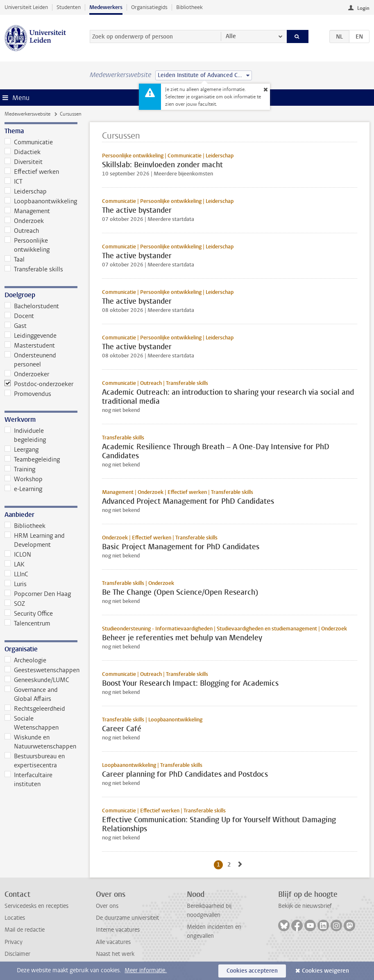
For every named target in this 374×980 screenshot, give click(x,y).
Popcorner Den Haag (38, 594)
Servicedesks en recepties (36, 906)
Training (20, 469)
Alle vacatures (113, 942)
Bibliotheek (189, 7)
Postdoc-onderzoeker (39, 384)
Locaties (15, 918)
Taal (15, 259)
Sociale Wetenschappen (32, 723)
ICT (14, 182)
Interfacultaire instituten (28, 780)
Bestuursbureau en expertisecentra (35, 761)
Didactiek (23, 152)
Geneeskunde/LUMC (37, 680)
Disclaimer (17, 954)
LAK (15, 564)
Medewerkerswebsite (27, 114)
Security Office (29, 614)
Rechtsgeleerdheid (35, 709)
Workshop (24, 479)
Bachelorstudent (32, 306)
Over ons (107, 906)
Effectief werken (32, 172)
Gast (16, 326)
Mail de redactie (25, 930)
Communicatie (29, 142)
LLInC (16, 574)
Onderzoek (24, 221)
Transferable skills (34, 269)
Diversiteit (24, 162)
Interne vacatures (118, 930)
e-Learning (23, 489)
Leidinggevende (31, 336)
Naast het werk (115, 954)
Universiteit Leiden (26, 7)
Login (363, 8)
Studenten (69, 7)
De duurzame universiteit (127, 918)
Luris (16, 584)
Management (27, 211)
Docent (19, 316)
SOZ (15, 604)
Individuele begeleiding (25, 435)
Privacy (14, 942)
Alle (231, 36)
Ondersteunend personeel (30, 360)
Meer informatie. (146, 970)
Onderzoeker (27, 374)
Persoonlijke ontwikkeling (27, 245)
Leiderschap (26, 191)
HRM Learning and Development (35, 540)
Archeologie (25, 660)
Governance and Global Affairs (31, 694)
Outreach (22, 231)
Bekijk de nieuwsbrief (305, 906)
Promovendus (28, 394)
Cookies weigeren (325, 971)
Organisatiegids (149, 7)
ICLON (18, 555)
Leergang (22, 450)
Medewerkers (106, 7)
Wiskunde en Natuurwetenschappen (40, 742)
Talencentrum (27, 623)
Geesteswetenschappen (41, 670)
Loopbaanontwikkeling (41, 201)
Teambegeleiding (32, 459)
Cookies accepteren (252, 971)
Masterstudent (30, 346)
